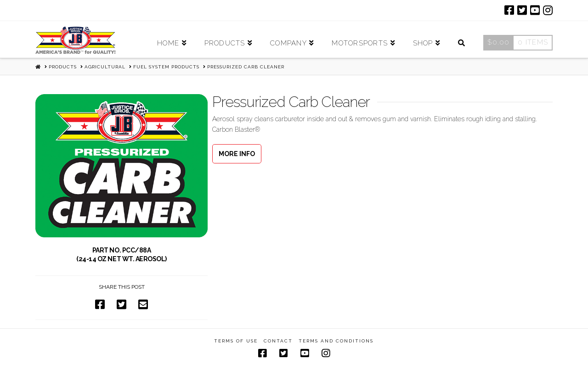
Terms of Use (236, 341)
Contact (278, 341)
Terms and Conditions (336, 341)
